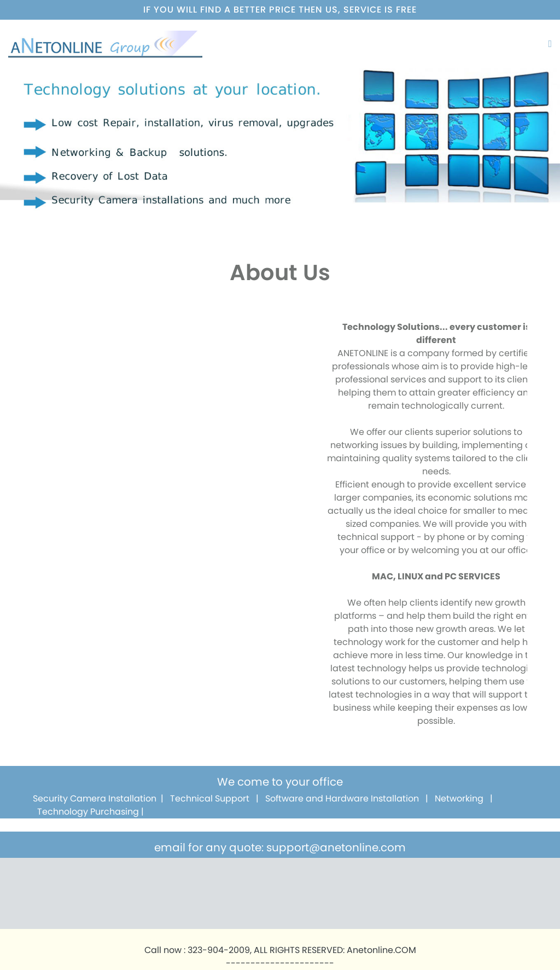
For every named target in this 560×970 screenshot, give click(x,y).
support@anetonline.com (336, 847)
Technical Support (210, 798)
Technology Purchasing (88, 812)
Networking (459, 798)
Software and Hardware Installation (342, 798)
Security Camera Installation (95, 798)
